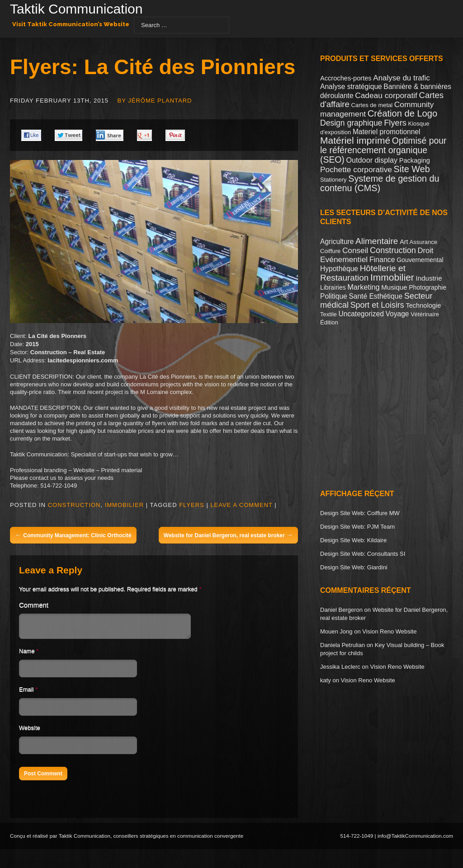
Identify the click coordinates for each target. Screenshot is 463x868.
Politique (334, 296)
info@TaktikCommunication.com (415, 838)
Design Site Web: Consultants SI (363, 554)
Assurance (423, 242)
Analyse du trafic (401, 78)
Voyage (397, 314)
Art (404, 242)
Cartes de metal (372, 105)
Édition (329, 322)
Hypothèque (339, 269)
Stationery (333, 180)
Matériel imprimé (355, 140)
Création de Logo (402, 113)
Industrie (429, 278)
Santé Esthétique (376, 296)
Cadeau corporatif (386, 95)
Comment (34, 605)
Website (30, 730)
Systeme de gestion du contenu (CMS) (380, 183)
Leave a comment (241, 505)
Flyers (192, 505)
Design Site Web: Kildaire (353, 540)
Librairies (333, 287)
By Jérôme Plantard (155, 101)
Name (27, 654)
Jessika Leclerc (340, 667)
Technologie (423, 305)
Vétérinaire (425, 314)
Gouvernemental (420, 260)
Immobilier (125, 505)
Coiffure (330, 251)
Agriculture (337, 242)
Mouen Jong (336, 631)
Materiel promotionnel (387, 132)
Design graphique (351, 123)
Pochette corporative (356, 169)
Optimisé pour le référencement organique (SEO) (383, 150)
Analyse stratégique (351, 87)
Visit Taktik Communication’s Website (71, 24)
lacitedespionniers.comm (83, 360)
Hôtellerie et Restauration (363, 273)
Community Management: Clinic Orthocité (73, 535)
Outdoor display (372, 160)
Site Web (412, 169)
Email (26, 692)
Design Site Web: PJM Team (357, 527)
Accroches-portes (346, 78)
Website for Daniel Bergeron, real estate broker (228, 535)
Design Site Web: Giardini (354, 567)
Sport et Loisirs (377, 305)
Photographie (428, 287)
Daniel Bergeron (341, 610)
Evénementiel (344, 259)
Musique (394, 287)
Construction (74, 505)
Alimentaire (377, 241)
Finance (382, 260)
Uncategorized (361, 314)
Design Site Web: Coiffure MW (360, 513)
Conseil (355, 250)
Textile (328, 314)
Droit (426, 250)
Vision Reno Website (389, 631)
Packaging (415, 160)
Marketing (363, 287)
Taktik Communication (76, 10)
